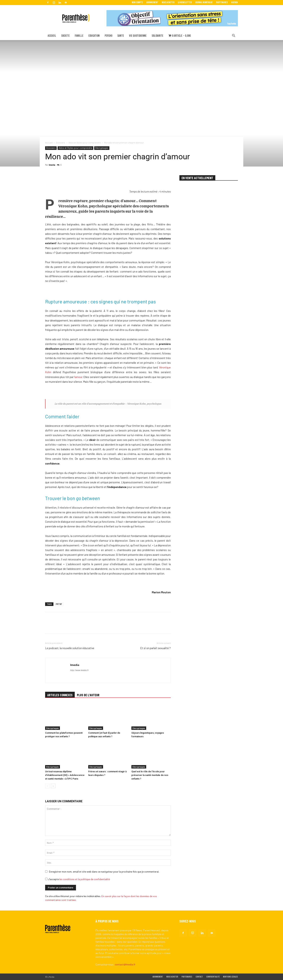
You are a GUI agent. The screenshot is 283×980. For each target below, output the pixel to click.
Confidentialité (213, 977)
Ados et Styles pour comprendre (85, 143)
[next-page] (53, 786)
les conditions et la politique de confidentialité (85, 879)
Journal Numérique (204, 2)
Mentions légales (230, 977)
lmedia (52, 165)
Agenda (235, 2)
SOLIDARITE (157, 36)
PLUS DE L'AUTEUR (88, 695)
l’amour (78, 377)
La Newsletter (185, 2)
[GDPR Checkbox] (46, 879)
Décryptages (102, 148)
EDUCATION (94, 36)
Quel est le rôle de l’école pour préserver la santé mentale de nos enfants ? (150, 775)
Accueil (49, 143)
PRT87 (59, 604)
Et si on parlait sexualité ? (155, 648)
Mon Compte (137, 2)
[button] (234, 36)
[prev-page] (47, 786)
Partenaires (222, 2)
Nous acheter (168, 2)
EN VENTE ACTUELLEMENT (197, 178)
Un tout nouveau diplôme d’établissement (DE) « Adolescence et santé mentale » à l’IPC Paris (65, 775)
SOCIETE (65, 36)
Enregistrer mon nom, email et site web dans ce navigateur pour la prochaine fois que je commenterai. (104, 872)
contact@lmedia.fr (125, 964)
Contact (199, 977)
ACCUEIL (52, 36)
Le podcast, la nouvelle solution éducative (70, 648)
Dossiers (61, 143)
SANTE (121, 36)
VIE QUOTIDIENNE (138, 36)
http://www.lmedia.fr (79, 670)
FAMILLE (79, 36)
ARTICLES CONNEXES (60, 695)
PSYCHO (108, 36)
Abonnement (152, 2)
